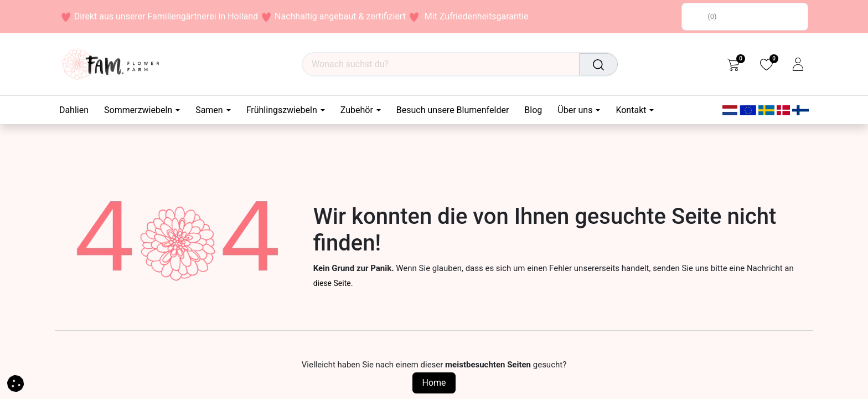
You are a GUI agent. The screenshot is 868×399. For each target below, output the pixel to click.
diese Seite (332, 283)
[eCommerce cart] (733, 64)
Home (434, 383)
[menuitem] (78, 110)
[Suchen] (600, 64)
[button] (15, 383)
